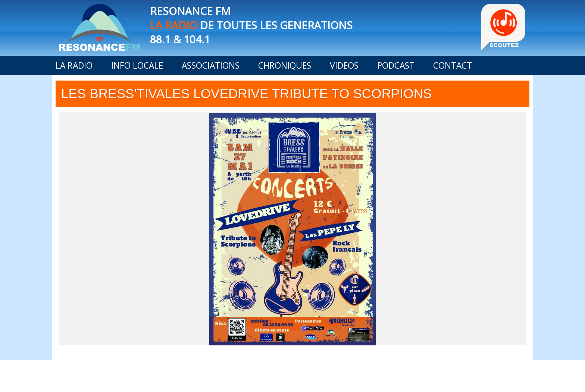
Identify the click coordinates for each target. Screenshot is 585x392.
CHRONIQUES (285, 65)
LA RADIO (74, 65)
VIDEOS (344, 65)
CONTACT (453, 65)
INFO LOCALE (137, 65)
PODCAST (396, 65)
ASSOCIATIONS (211, 65)
